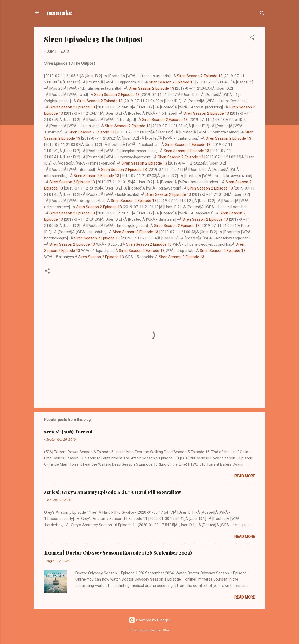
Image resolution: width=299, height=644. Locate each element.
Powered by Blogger (149, 620)
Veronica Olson (161, 630)
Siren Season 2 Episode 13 (200, 76)
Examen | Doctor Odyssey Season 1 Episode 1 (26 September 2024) (118, 553)
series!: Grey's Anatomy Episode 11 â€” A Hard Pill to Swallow (113, 492)
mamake (59, 12)
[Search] (262, 14)
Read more (245, 476)
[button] (252, 38)
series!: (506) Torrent (68, 432)
